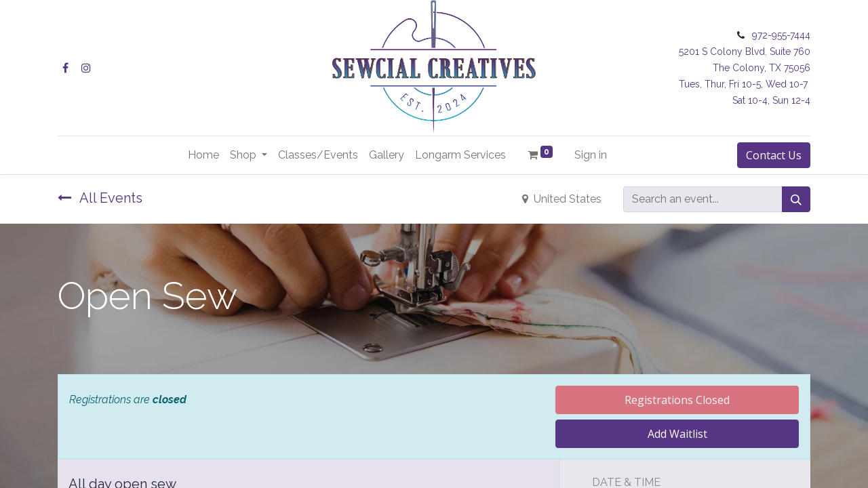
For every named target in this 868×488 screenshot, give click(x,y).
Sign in (591, 155)
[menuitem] (203, 155)
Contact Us (774, 155)
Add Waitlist (677, 434)
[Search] (796, 199)
